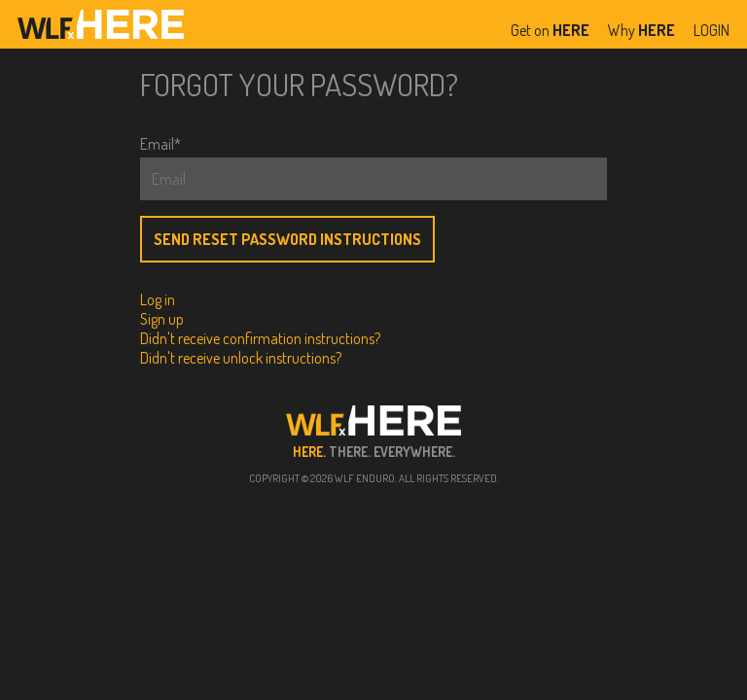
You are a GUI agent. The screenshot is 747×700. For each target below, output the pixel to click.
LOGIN (711, 30)
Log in (158, 299)
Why (641, 30)
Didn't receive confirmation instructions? (260, 338)
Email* (160, 144)
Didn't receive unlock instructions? (241, 358)
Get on (550, 30)
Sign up (162, 319)
